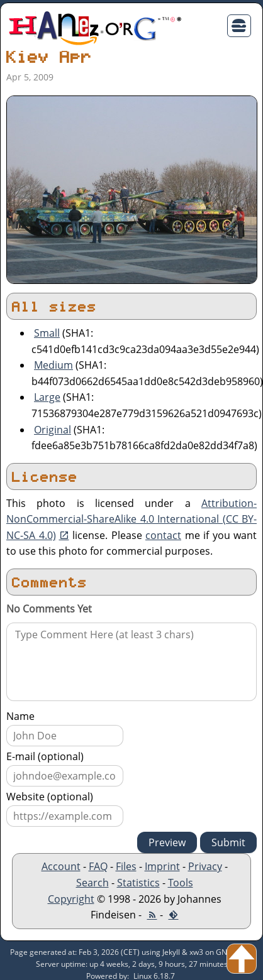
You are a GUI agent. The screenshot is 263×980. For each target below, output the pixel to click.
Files (126, 866)
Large (47, 397)
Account (61, 866)
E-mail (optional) (45, 756)
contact (163, 535)
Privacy (205, 866)
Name (20, 716)
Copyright (71, 899)
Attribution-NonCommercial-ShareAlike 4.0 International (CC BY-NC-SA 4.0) (131, 519)
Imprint (162, 866)
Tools (181, 883)
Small (47, 333)
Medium (53, 365)
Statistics (138, 883)
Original (53, 430)
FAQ (98, 866)
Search (92, 883)
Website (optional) (50, 797)
